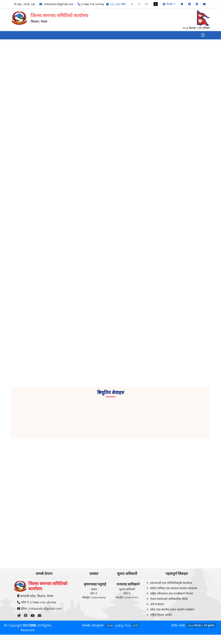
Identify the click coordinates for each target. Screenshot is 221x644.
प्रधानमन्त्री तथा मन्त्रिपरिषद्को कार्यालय (171, 583)
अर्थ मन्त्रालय (157, 604)
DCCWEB (30, 625)
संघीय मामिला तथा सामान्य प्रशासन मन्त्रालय (174, 588)
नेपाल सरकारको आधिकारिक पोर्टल (169, 599)
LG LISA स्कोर (116, 4)
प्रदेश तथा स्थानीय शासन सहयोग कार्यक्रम (172, 609)
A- (132, 4)
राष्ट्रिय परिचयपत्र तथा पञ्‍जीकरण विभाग (172, 593)
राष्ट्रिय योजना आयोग (161, 615)
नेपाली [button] (168, 4)
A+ (147, 4)
